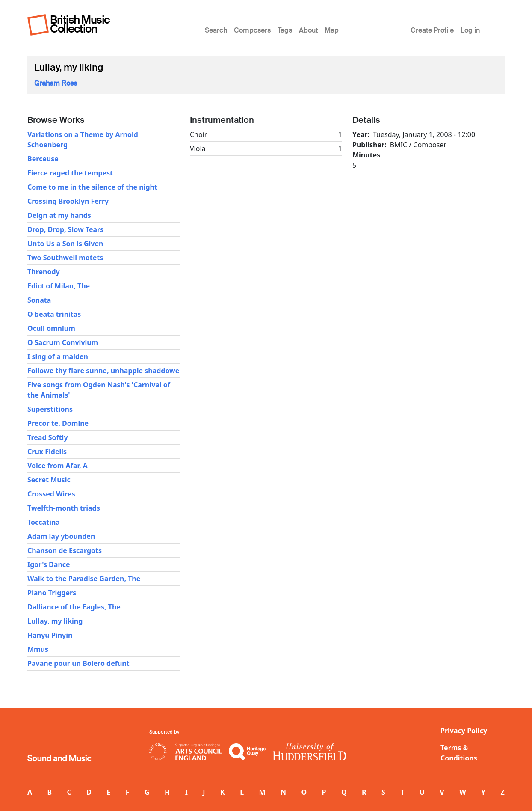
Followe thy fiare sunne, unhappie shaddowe (103, 371)
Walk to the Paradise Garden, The (84, 579)
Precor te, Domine (58, 423)
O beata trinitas (54, 314)
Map (332, 30)
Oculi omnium (51, 328)
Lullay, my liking (55, 621)
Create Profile (432, 30)
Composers (252, 30)
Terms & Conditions (459, 753)
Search (216, 30)
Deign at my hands (59, 215)
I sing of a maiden (58, 356)
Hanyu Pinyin (50, 635)
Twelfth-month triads (64, 508)
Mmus (38, 649)
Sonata (39, 300)
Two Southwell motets (65, 258)
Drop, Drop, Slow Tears (65, 229)
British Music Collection (80, 24)
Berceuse (43, 159)
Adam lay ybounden (61, 536)
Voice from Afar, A (58, 466)
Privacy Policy (464, 731)
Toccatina (44, 522)
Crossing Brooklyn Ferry (68, 201)
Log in (470, 30)
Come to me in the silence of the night (92, 187)
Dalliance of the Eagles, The (74, 607)
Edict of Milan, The (59, 286)
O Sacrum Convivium (63, 342)
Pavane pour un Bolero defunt (78, 663)
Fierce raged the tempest (70, 173)
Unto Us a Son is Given (65, 244)
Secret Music (49, 480)
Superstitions (50, 409)
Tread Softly (48, 437)
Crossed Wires (51, 494)
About (308, 30)
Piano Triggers (52, 593)
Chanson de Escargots (65, 550)
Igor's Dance (49, 564)
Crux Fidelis (47, 452)
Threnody (44, 272)
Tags (285, 30)
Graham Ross (56, 83)
